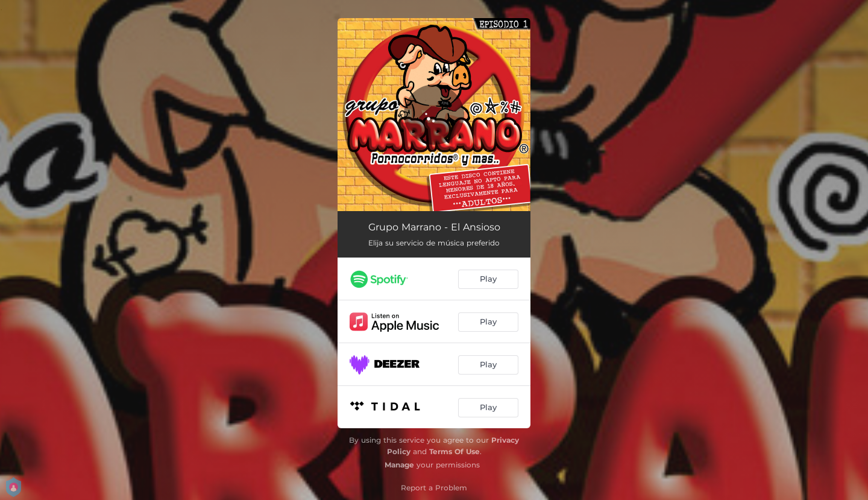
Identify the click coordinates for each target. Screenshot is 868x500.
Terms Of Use (454, 451)
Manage (399, 465)
